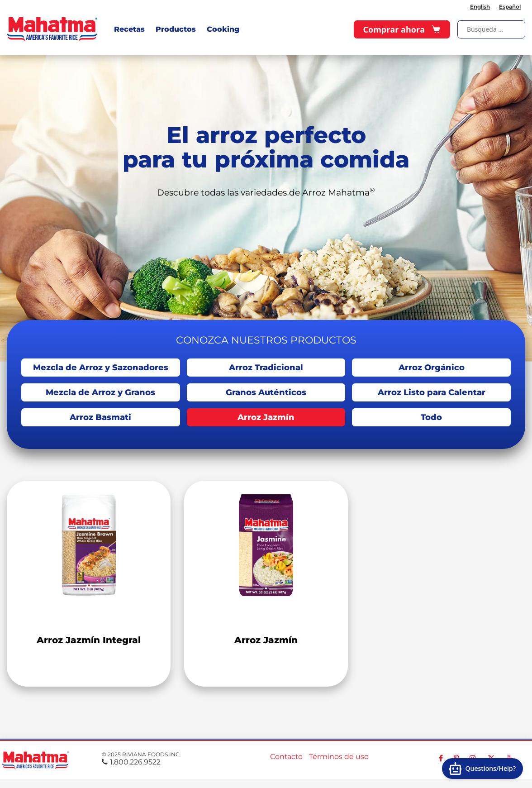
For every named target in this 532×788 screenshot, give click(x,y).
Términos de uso (339, 757)
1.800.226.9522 (131, 762)
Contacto (286, 757)
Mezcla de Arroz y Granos (100, 392)
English (480, 7)
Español (510, 7)
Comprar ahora (402, 29)
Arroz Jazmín (266, 417)
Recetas (129, 29)
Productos (176, 29)
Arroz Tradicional (266, 368)
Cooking (223, 29)
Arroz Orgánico (432, 368)
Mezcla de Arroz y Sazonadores (101, 368)
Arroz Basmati (100, 417)
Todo (431, 417)
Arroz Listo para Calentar (432, 392)
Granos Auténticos (266, 392)
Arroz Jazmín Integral (89, 640)
